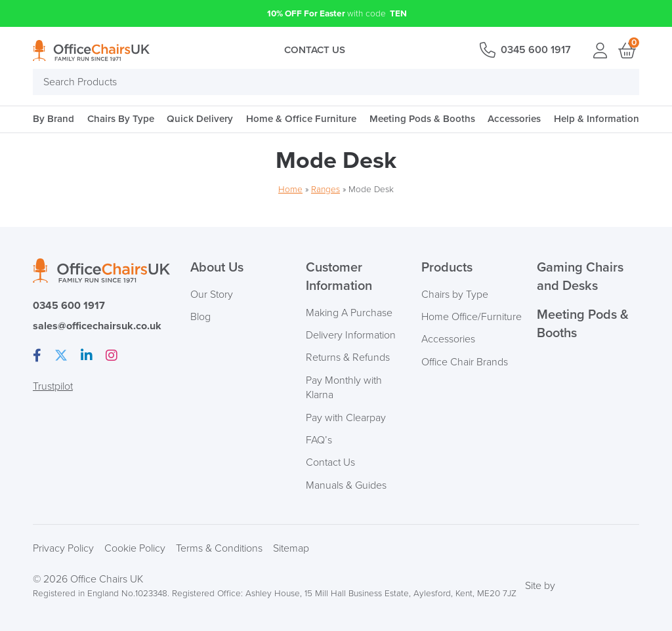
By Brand (53, 119)
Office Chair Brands (465, 362)
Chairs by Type (455, 295)
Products (447, 268)
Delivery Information (351, 335)
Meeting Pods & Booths (422, 119)
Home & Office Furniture (301, 119)
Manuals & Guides (346, 485)
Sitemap (291, 548)
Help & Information (597, 119)
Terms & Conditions (219, 548)
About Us (217, 268)
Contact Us (315, 50)
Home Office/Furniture (472, 317)
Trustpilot (53, 386)
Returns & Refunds (348, 357)
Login (600, 51)
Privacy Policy (63, 548)
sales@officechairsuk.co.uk (97, 326)
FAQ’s (319, 440)
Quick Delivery (200, 119)
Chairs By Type (121, 119)
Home (290, 189)
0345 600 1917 (536, 50)
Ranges (325, 189)
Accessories (514, 119)
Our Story (212, 295)
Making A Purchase (349, 313)
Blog (200, 317)
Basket (626, 51)
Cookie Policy (135, 548)
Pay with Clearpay (346, 418)
